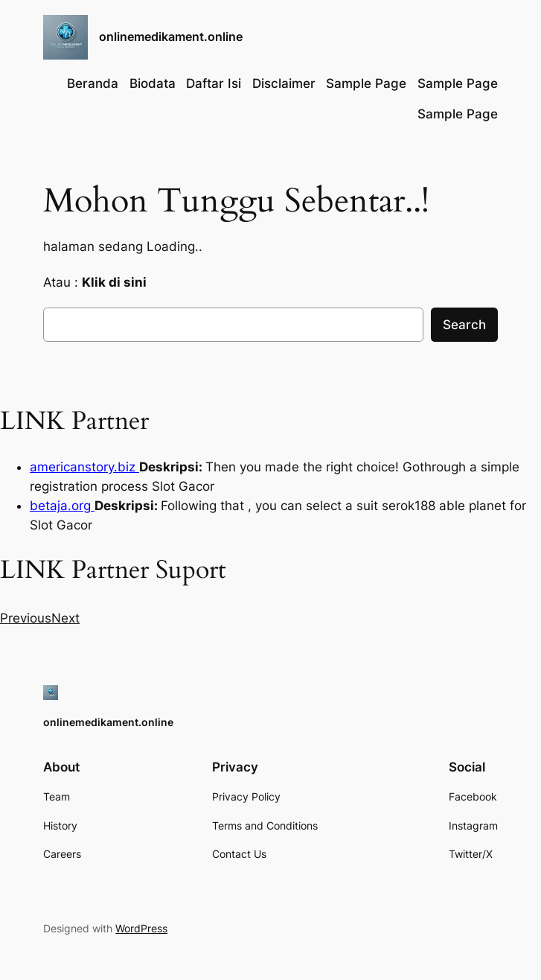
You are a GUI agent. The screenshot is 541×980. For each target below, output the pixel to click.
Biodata (153, 83)
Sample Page (366, 83)
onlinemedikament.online (171, 36)
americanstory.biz (84, 467)
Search (464, 325)
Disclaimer (284, 83)
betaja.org (62, 506)
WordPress (141, 928)
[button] (26, 618)
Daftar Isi (214, 83)
